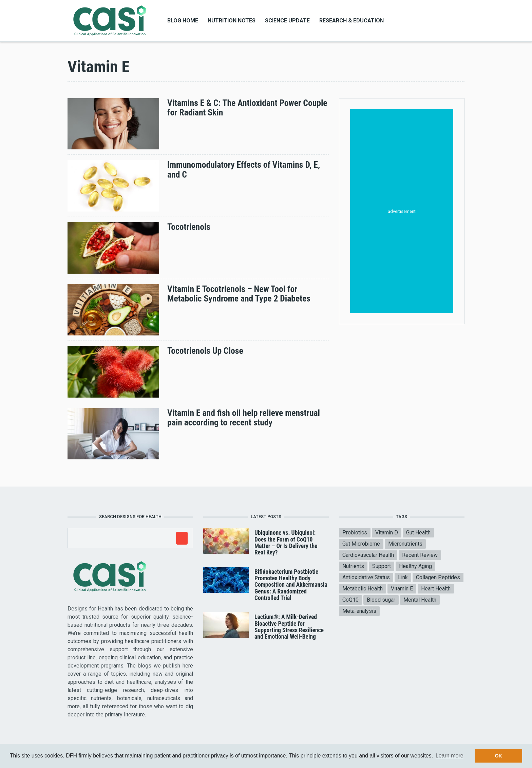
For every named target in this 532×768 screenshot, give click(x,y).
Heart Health (436, 589)
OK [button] (498, 756)
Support (382, 566)
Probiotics (355, 533)
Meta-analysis (359, 611)
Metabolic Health (363, 589)
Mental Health (420, 600)
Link (403, 577)
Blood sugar (381, 600)
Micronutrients (405, 544)
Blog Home (183, 21)
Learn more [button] (450, 756)
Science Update (287, 21)
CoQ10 (350, 600)
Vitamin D (387, 533)
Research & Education (351, 21)
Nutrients (353, 566)
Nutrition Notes (232, 21)
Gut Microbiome (361, 544)
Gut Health (418, 533)
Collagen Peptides (438, 577)
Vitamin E (402, 589)
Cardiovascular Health (368, 555)
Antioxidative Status (366, 577)
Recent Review (420, 555)
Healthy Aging (415, 566)
